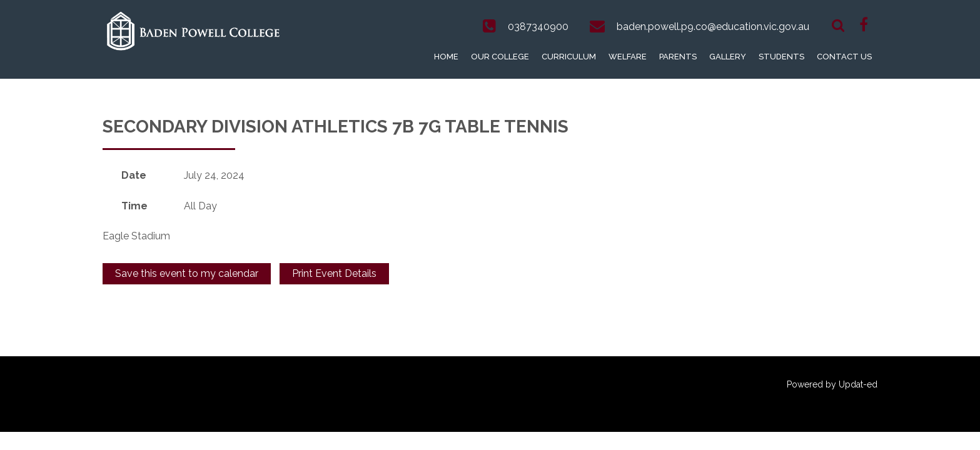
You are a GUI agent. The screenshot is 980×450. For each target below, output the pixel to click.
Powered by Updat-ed (832, 384)
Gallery (728, 57)
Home (446, 57)
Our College (500, 57)
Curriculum (569, 57)
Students (781, 57)
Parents (678, 57)
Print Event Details (334, 273)
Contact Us (844, 57)
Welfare (628, 57)
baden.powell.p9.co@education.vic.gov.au (713, 27)
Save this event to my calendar (187, 273)
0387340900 (538, 27)
